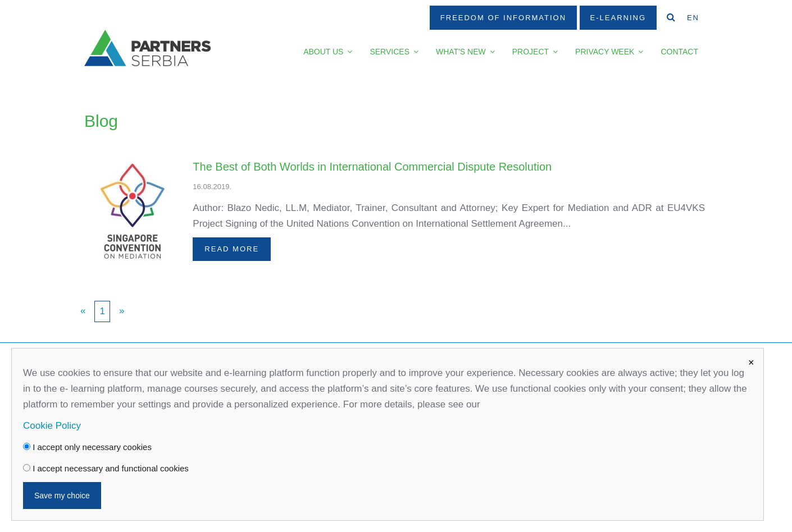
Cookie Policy (52, 426)
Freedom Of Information (503, 18)
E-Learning (618, 18)
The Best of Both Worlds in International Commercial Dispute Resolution (372, 167)
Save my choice (62, 496)
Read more (232, 249)
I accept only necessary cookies (87, 447)
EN (693, 18)
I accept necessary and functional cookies (106, 468)
